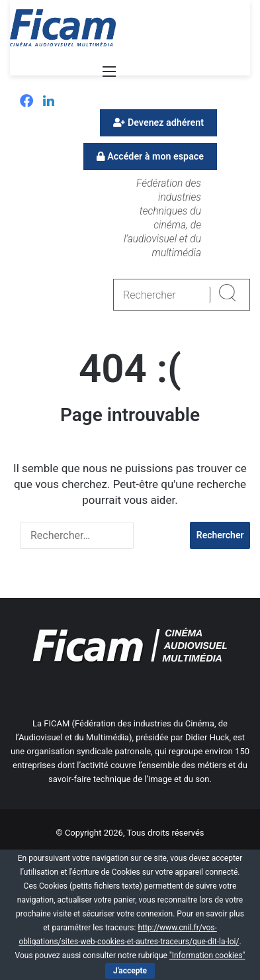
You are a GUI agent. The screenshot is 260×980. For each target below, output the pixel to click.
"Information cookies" (207, 955)
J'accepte (130, 971)
